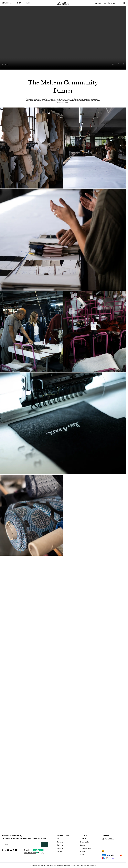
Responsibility (84, 842)
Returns (60, 848)
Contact (60, 842)
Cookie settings (91, 865)
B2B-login (83, 851)
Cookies (83, 865)
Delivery (60, 845)
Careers (82, 845)
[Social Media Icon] (3, 850)
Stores (82, 855)
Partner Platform (85, 848)
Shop (19, 3)
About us (83, 839)
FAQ (59, 839)
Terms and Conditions (64, 865)
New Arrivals (7, 3)
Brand (28, 3)
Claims (60, 851)
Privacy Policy (75, 865)
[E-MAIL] (21, 844)
